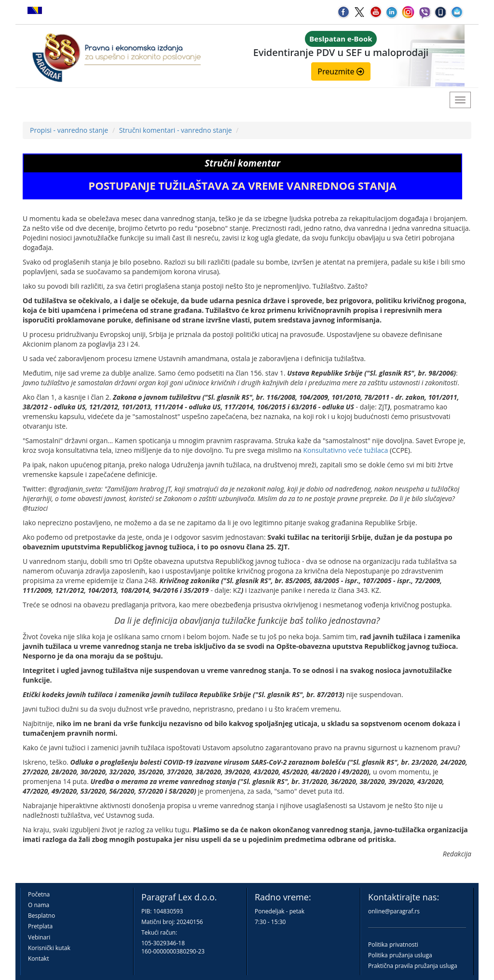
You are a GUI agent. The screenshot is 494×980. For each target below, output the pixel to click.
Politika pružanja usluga (400, 955)
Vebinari (39, 937)
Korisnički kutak (49, 948)
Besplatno (41, 916)
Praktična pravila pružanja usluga (413, 966)
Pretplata (40, 926)
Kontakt (38, 959)
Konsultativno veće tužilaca (345, 450)
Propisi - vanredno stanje (69, 130)
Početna (39, 894)
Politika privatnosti (393, 945)
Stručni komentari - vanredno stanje (176, 130)
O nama (39, 905)
